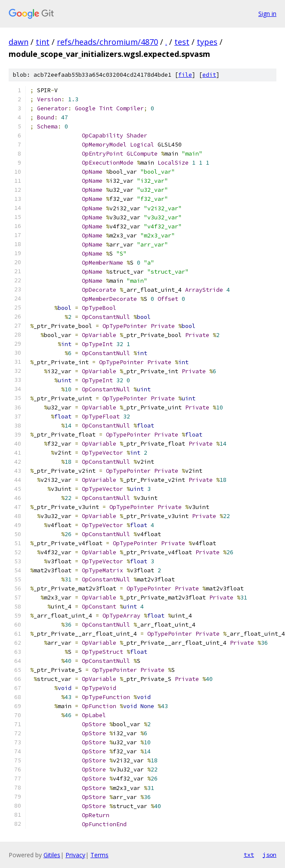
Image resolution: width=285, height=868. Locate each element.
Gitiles (52, 855)
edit (209, 75)
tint (43, 42)
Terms (99, 855)
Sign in (267, 14)
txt (249, 855)
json (270, 855)
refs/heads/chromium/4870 (107, 42)
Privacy (75, 855)
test (182, 42)
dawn (19, 42)
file (185, 75)
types (207, 42)
